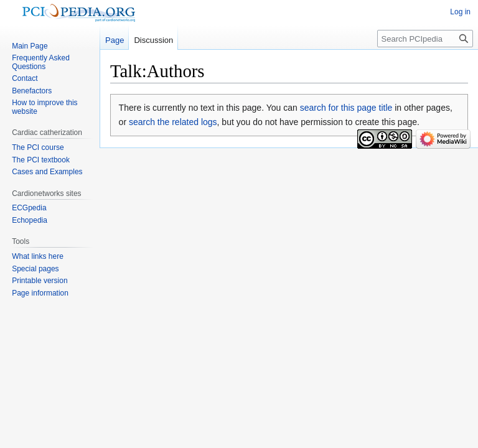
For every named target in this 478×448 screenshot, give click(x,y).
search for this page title (346, 108)
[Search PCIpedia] (425, 39)
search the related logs (173, 122)
